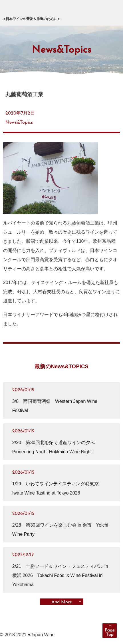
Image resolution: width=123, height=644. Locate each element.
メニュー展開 (111, 12)
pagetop (110, 631)
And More (62, 602)
